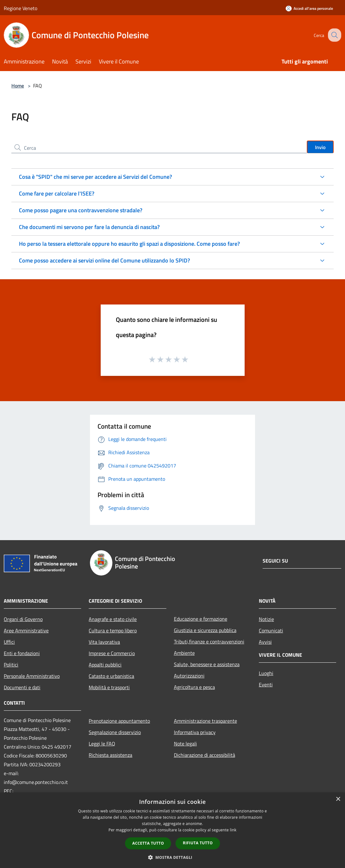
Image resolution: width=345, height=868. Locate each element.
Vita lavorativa (104, 642)
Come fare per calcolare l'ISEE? (57, 193)
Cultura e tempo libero (113, 630)
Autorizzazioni (189, 676)
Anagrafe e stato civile (113, 619)
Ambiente (184, 653)
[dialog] (172, 830)
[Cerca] (334, 35)
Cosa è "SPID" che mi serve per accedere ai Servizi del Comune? (95, 177)
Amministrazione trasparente (205, 721)
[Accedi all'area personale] (309, 8)
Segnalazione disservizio (115, 732)
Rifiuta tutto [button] (198, 843)
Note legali (185, 744)
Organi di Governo (23, 619)
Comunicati (271, 630)
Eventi (266, 684)
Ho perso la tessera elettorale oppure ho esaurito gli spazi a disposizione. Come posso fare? (129, 244)
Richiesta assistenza (110, 755)
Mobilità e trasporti (109, 687)
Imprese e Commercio (112, 653)
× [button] (338, 799)
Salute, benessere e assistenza (207, 664)
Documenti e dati (22, 687)
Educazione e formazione (201, 619)
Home (18, 86)
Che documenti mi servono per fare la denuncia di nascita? (89, 227)
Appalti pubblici (105, 665)
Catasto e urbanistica (111, 676)
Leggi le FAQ (102, 744)
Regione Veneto (21, 8)
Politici (11, 665)
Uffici (9, 642)
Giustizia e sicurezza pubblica (205, 630)
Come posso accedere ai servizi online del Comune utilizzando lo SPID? (104, 260)
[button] (173, 857)
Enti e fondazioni (22, 653)
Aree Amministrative (26, 630)
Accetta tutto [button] (148, 843)
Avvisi (265, 642)
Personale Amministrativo (32, 676)
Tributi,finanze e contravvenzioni (209, 642)
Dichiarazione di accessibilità (205, 755)
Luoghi (266, 673)
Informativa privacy (195, 732)
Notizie (266, 619)
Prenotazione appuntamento (119, 721)
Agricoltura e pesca (194, 687)
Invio (320, 147)
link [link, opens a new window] (233, 830)
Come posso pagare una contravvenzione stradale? (81, 210)
